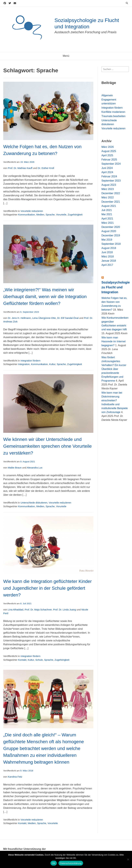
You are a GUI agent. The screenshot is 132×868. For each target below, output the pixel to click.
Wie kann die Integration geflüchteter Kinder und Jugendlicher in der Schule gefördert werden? (47, 588)
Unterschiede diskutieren (34, 503)
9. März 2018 (27, 771)
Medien (40, 215)
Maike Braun (15, 468)
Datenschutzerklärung (71, 863)
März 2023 (108, 189)
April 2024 (107, 172)
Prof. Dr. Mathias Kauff (20, 168)
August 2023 (109, 185)
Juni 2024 (107, 168)
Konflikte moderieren (113, 112)
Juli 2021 (107, 210)
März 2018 (108, 257)
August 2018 (109, 248)
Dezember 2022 (111, 193)
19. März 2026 (27, 162)
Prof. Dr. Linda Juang (65, 610)
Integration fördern (30, 361)
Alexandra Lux (35, 468)
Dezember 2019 (111, 235)
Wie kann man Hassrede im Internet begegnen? (114, 341)
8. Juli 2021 (26, 604)
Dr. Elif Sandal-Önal (68, 318)
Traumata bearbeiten (113, 116)
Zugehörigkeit (75, 215)
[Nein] (128, 859)
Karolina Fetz (15, 777)
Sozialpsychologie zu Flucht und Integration (116, 287)
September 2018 (111, 244)
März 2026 (108, 147)
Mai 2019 (107, 240)
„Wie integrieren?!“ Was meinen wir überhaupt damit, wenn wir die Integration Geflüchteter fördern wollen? (45, 297)
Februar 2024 (109, 176)
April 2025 (107, 155)
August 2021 (109, 206)
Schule (39, 660)
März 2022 (108, 198)
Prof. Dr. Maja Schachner (38, 610)
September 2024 (111, 164)
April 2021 (107, 219)
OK (54, 863)
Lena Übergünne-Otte (44, 318)
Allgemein (107, 95)
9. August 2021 (28, 462)
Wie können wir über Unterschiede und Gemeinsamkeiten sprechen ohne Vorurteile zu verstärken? (47, 446)
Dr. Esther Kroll (46, 168)
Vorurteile (61, 215)
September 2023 (111, 181)
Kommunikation (27, 215)
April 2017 (107, 265)
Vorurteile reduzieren (32, 211)
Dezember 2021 (111, 202)
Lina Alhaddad (16, 610)
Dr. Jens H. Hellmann (19, 318)
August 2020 (109, 231)
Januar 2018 (109, 261)
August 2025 (109, 151)
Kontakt (22, 660)
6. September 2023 (30, 312)
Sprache (50, 215)
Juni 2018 (107, 252)
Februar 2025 (109, 160)
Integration (24, 364)
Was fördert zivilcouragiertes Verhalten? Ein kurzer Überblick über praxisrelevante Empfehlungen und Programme (114, 369)
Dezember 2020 (111, 227)
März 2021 (108, 223)
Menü (66, 56)
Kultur (52, 364)
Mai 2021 (107, 214)
